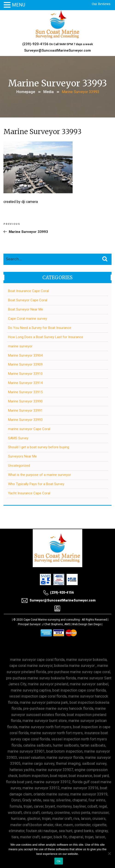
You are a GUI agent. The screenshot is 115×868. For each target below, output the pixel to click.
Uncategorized (19, 466)
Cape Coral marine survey (28, 319)
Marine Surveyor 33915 (25, 392)
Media (49, 92)
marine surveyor (20, 346)
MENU (19, 5)
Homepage (26, 92)
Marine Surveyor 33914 (25, 383)
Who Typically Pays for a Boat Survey (36, 484)
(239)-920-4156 (35, 44)
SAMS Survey (18, 438)
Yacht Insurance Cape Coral (29, 493)
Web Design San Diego (87, 624)
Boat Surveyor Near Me (26, 309)
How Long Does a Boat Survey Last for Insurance (46, 337)
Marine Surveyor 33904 (25, 355)
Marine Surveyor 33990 (25, 401)
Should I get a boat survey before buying (39, 447)
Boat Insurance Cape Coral (28, 291)
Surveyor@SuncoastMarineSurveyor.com (57, 50)
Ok (59, 861)
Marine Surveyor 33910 (25, 374)
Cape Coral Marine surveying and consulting (52, 620)
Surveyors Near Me (22, 456)
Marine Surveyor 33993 (25, 420)
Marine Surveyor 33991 (25, 411)
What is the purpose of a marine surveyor (40, 475)
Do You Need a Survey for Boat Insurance (40, 328)
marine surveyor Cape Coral (29, 429)
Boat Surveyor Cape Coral (28, 300)
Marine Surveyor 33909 (25, 364)
